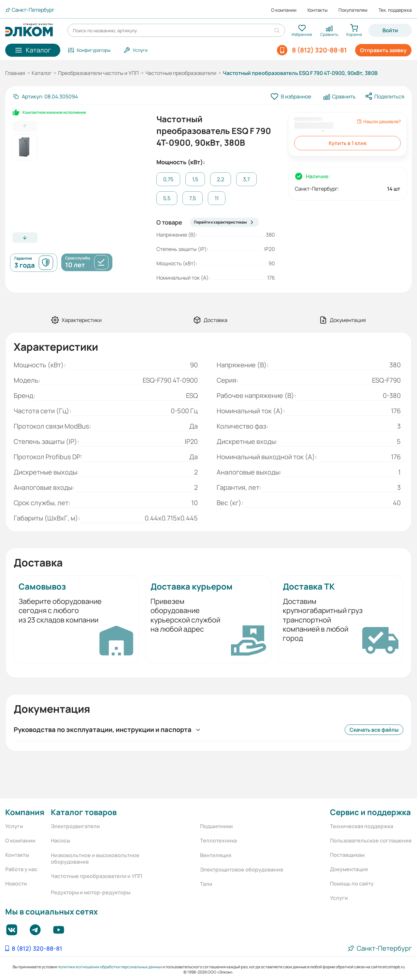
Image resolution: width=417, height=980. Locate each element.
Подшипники (216, 826)
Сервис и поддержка (370, 812)
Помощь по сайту (352, 884)
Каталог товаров (84, 812)
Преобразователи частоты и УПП (98, 73)
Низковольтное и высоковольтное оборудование (95, 858)
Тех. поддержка (395, 10)
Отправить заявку (383, 50)
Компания (25, 812)
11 (217, 198)
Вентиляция (216, 855)
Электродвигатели (75, 826)
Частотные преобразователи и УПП (96, 876)
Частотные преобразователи (181, 73)
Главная (15, 73)
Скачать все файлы (374, 730)
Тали (206, 884)
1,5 (195, 179)
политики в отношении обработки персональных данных (110, 967)
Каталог (42, 73)
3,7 (246, 179)
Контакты (317, 10)
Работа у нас (21, 869)
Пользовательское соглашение (371, 841)
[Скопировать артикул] (45, 96)
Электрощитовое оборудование (242, 870)
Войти (390, 30)
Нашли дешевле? (379, 122)
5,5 (167, 198)
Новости (16, 884)
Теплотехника (218, 841)
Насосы (60, 841)
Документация (349, 869)
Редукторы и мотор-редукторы (91, 892)
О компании (284, 10)
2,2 (221, 179)
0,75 (168, 179)
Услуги (14, 826)
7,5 (193, 198)
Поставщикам (347, 855)
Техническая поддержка (362, 826)
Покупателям (353, 10)
